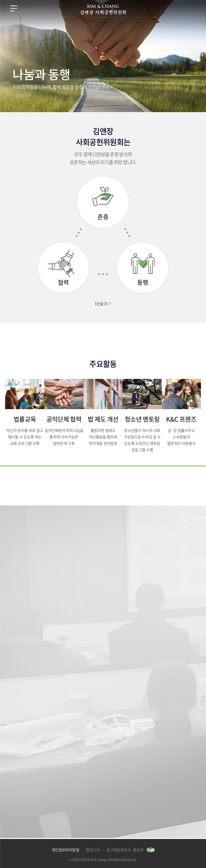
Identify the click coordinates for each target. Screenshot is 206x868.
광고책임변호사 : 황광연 (125, 850)
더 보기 (101, 304)
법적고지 (93, 850)
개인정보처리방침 (65, 850)
